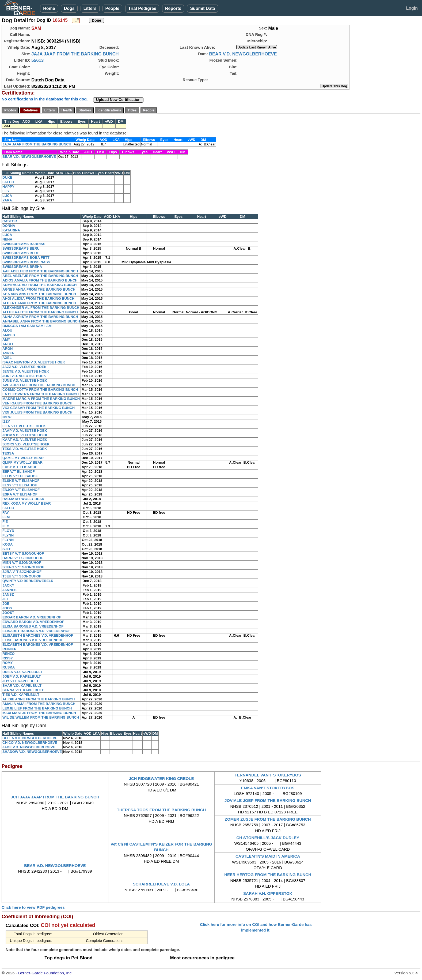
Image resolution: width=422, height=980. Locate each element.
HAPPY (8, 187)
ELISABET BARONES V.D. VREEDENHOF (37, 631)
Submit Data (202, 8)
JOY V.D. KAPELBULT (20, 681)
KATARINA (11, 230)
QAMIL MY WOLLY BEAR (23, 458)
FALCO (8, 182)
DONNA (9, 226)
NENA (7, 239)
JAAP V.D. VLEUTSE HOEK (25, 431)
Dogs (69, 8)
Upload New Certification (118, 100)
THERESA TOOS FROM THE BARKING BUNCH (161, 810)
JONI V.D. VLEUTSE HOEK (24, 376)
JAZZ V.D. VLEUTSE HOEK (24, 367)
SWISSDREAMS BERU (21, 248)
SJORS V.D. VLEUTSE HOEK (26, 444)
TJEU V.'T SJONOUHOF (22, 576)
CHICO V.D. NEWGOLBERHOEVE (30, 743)
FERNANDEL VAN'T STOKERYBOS (268, 775)
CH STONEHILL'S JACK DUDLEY (268, 838)
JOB (6, 604)
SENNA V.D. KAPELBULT (23, 690)
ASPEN (8, 353)
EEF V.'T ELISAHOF (18, 472)
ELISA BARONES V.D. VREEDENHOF (33, 626)
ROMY (8, 663)
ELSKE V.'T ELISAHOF (21, 481)
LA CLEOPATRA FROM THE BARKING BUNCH (41, 394)
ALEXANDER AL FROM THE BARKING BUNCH (41, 308)
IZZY (6, 421)
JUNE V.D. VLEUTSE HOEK (25, 380)
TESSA (8, 453)
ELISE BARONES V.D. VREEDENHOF (33, 640)
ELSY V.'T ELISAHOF (20, 485)
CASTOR (10, 221)
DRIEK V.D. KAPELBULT (22, 672)
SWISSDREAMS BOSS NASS (26, 262)
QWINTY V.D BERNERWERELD (28, 581)
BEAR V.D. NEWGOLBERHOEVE (243, 54)
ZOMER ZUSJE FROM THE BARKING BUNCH (268, 819)
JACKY (8, 585)
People (112, 8)
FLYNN (8, 535)
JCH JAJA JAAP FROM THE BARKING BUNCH (55, 797)
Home (49, 8)
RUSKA (9, 667)
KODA (7, 544)
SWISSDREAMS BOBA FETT (26, 258)
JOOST (8, 613)
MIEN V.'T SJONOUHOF (22, 563)
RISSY (8, 658)
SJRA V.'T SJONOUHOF (22, 572)
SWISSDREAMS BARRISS (24, 244)
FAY (6, 512)
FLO (6, 526)
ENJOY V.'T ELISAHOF (21, 490)
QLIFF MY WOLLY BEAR (22, 462)
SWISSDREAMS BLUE (21, 253)
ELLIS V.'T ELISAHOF (20, 476)
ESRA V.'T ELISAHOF (20, 494)
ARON (7, 349)
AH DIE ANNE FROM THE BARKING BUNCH (39, 699)
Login (412, 8)
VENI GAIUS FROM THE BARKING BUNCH (37, 403)
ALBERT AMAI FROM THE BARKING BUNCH (39, 303)
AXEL (7, 358)
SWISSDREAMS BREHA (22, 267)
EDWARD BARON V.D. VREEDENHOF (33, 622)
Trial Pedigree (142, 8)
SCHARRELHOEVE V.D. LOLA (161, 884)
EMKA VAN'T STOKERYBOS (268, 788)
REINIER (9, 649)
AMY (6, 339)
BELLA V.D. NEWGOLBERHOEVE (30, 738)
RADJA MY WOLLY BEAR (23, 499)
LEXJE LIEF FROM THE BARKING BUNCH (37, 708)
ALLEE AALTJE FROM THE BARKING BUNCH (40, 312)
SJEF (7, 549)
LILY (6, 191)
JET (6, 599)
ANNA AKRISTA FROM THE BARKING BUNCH (40, 317)
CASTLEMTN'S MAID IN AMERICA (268, 856)
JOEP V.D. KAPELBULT (22, 676)
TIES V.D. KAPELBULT (21, 695)
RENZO (9, 654)
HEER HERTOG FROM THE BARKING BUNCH (268, 875)
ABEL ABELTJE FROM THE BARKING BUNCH (40, 276)
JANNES (9, 590)
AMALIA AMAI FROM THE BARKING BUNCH (39, 704)
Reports (173, 8)
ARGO (8, 344)
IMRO (7, 417)
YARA (7, 200)
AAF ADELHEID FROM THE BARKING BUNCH (40, 271)
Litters (90, 8)
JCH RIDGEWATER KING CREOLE (161, 778)
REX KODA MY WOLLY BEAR (27, 503)
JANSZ (8, 594)
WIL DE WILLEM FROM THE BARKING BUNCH (41, 717)
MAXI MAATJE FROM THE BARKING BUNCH (39, 713)
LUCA (7, 196)
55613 (37, 60)
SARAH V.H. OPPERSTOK (268, 893)
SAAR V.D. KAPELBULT (22, 686)
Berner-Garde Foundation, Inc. (45, 973)
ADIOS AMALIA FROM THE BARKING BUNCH (40, 280)
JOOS (7, 608)
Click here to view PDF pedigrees (33, 907)
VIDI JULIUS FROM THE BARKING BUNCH (37, 412)
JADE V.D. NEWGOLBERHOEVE (29, 747)
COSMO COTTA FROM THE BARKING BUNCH (40, 390)
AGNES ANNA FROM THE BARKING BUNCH (39, 289)
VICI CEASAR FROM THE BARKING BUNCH (39, 408)
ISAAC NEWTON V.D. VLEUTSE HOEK (34, 362)
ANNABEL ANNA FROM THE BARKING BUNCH (41, 321)
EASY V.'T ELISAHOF (20, 467)
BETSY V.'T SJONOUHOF (23, 553)
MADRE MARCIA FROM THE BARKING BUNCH (41, 399)
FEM (6, 517)
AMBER (9, 335)
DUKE (7, 177)
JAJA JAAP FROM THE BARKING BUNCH (75, 54)
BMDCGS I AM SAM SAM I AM (27, 326)
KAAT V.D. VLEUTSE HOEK (25, 440)
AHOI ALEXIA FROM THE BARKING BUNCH (38, 298)
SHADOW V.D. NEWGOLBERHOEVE (32, 752)
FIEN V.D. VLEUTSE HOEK (24, 426)
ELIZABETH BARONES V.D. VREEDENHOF (38, 645)
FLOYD (8, 531)
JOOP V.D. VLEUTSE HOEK (25, 435)
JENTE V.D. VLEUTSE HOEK (26, 371)
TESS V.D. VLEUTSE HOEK (25, 449)
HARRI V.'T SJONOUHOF (23, 558)
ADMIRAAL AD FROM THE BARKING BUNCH (39, 285)
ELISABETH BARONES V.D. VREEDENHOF (38, 635)
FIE (5, 522)
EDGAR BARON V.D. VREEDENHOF (32, 617)
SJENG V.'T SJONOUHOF (23, 567)
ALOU (7, 330)
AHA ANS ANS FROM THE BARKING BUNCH (39, 294)
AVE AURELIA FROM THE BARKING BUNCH (39, 385)
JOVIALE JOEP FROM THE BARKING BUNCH (268, 800)
